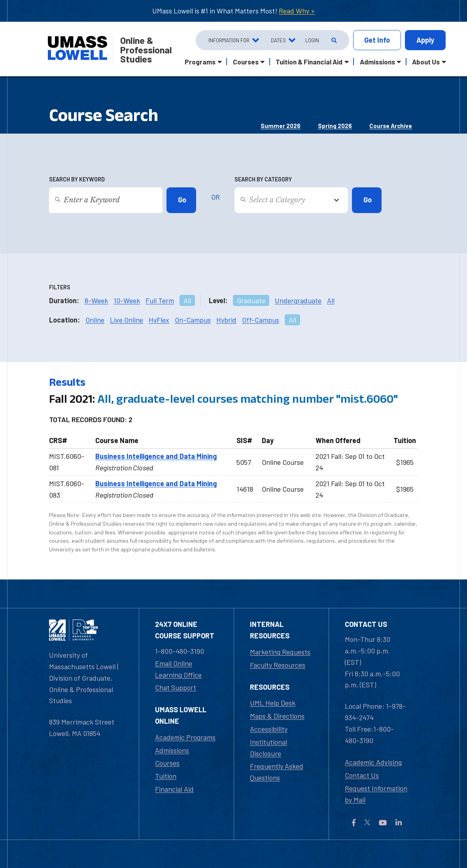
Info (377, 40)
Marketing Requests (280, 652)
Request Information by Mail (376, 794)
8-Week (96, 300)
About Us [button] (426, 62)
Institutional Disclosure (268, 748)
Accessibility (269, 729)
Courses (167, 763)
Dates (278, 40)
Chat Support (176, 687)
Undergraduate (298, 300)
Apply (425, 40)
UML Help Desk (273, 703)
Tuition (166, 776)
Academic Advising (373, 762)
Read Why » (297, 11)
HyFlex (159, 320)
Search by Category (263, 179)
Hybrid (226, 320)
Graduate (251, 300)
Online (95, 320)
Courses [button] (246, 62)
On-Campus (193, 320)
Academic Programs (185, 737)
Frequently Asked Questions (277, 772)
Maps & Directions (277, 716)
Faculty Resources (278, 665)
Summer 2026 (281, 126)
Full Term (160, 300)
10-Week (127, 300)
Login (312, 40)
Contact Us (362, 775)
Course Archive (391, 126)
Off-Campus (261, 320)
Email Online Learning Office (178, 669)
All (187, 300)
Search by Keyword (77, 179)
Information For (229, 40)
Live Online (127, 320)
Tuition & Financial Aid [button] (309, 62)
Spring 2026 (335, 126)
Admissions (172, 750)
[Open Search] (333, 40)
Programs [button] (200, 62)
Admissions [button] (377, 62)
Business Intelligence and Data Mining (156, 456)
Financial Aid (174, 789)
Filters (60, 287)
